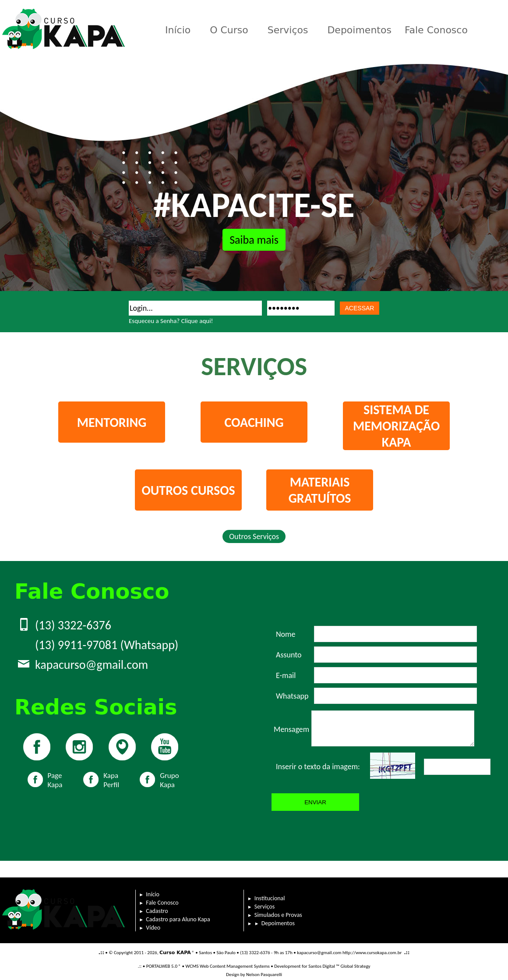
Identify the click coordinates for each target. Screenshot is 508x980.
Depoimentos (359, 30)
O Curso (229, 30)
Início (178, 30)
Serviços (288, 30)
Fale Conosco (436, 30)
